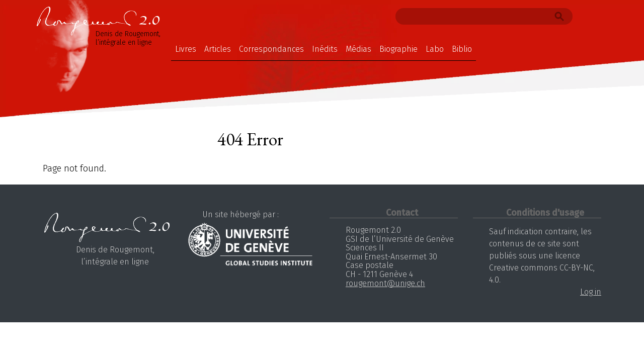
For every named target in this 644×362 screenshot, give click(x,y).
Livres (186, 49)
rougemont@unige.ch (385, 283)
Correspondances (271, 49)
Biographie (398, 49)
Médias (358, 49)
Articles (218, 49)
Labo (435, 49)
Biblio (462, 49)
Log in (591, 292)
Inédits (325, 49)
